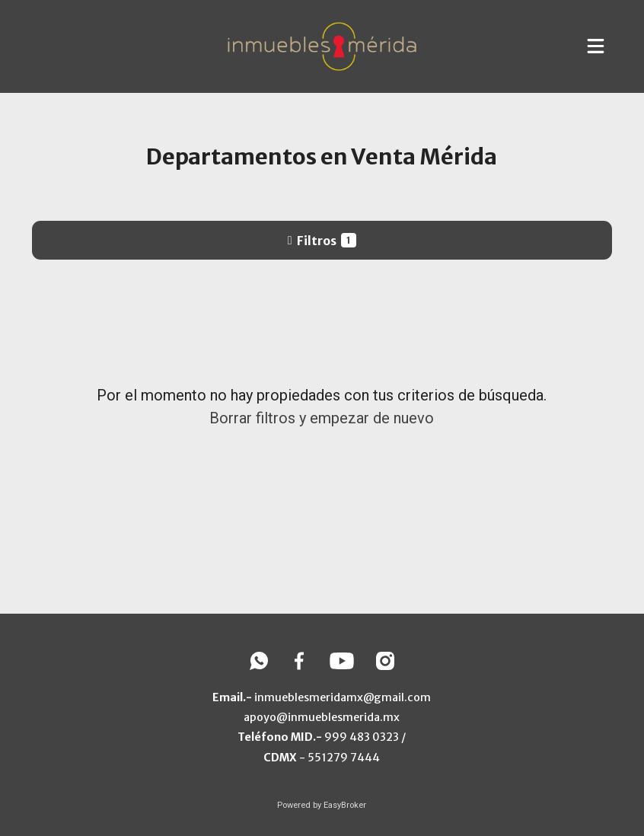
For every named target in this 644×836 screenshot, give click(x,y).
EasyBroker (345, 805)
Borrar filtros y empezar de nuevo (322, 418)
